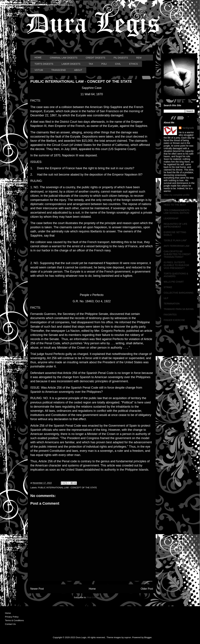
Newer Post (37, 589)
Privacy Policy (12, 617)
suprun (128, 637)
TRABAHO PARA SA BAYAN (179, 309)
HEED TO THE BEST (175, 205)
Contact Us (10, 624)
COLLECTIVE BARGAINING (179, 293)
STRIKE (168, 287)
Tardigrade (188, 128)
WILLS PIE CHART (174, 282)
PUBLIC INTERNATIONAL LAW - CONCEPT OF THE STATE (67, 488)
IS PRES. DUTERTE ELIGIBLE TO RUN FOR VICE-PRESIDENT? (176, 265)
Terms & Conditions (14, 620)
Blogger (148, 637)
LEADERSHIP (171, 218)
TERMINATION (172, 304)
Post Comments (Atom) (98, 597)
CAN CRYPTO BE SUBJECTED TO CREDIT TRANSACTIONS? (177, 254)
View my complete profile (177, 195)
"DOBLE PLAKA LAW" (175, 240)
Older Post (147, 589)
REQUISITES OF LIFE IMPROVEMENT (175, 225)
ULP (166, 298)
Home (92, 589)
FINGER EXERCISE (174, 320)
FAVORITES (170, 315)
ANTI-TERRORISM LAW (176, 246)
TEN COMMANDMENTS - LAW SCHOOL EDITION (177, 212)
